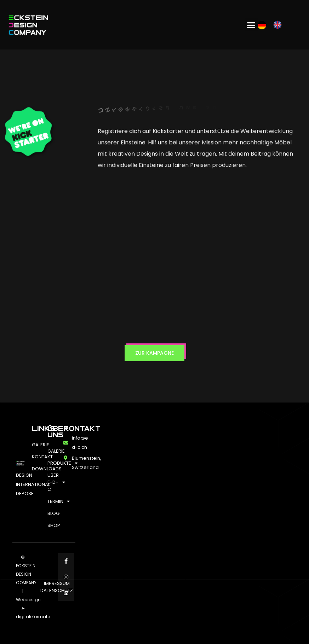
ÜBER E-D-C (52, 482)
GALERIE (36, 445)
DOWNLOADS (36, 469)
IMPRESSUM (57, 583)
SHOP (52, 525)
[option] (279, 25)
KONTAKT (36, 457)
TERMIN (52, 501)
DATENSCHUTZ (57, 590)
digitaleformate (33, 617)
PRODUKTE (52, 463)
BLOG (52, 513)
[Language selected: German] (273, 25)
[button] (251, 25)
